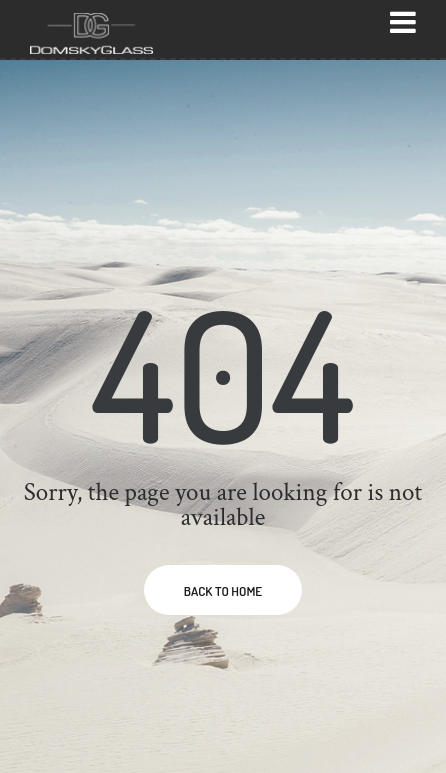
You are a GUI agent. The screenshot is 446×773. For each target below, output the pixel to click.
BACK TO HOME (223, 591)
